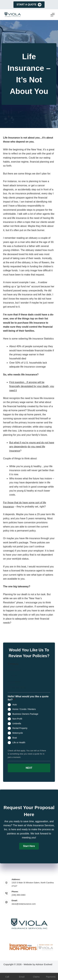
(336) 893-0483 (18, 895)
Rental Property (20, 728)
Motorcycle (18, 733)
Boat (15, 738)
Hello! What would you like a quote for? (28, 698)
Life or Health (19, 742)
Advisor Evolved (44, 964)
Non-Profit (17, 719)
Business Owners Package (25, 714)
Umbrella (17, 723)
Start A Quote (29, 5)
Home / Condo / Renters (24, 709)
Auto (15, 704)
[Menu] (53, 15)
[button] (29, 846)
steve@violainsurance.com (24, 904)
